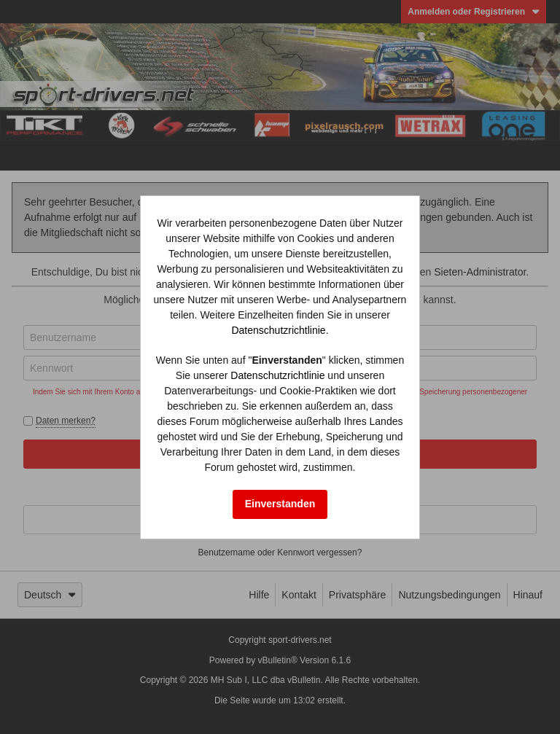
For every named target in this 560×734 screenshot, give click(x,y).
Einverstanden (280, 504)
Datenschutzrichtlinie (278, 330)
